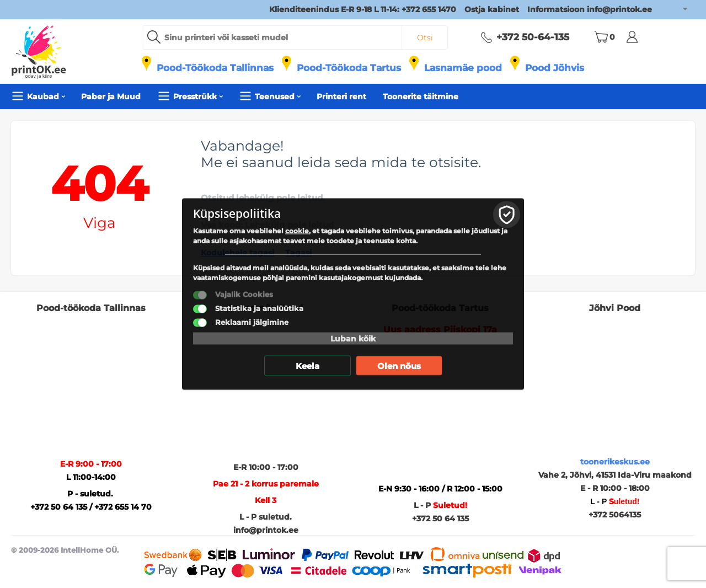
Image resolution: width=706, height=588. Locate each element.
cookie (297, 231)
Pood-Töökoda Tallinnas (215, 68)
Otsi (425, 38)
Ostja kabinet (492, 9)
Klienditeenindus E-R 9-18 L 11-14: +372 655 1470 (363, 9)
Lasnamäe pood (463, 68)
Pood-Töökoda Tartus (349, 68)
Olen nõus (399, 366)
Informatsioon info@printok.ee (590, 9)
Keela (307, 366)
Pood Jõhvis (555, 68)
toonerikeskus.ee (615, 462)
